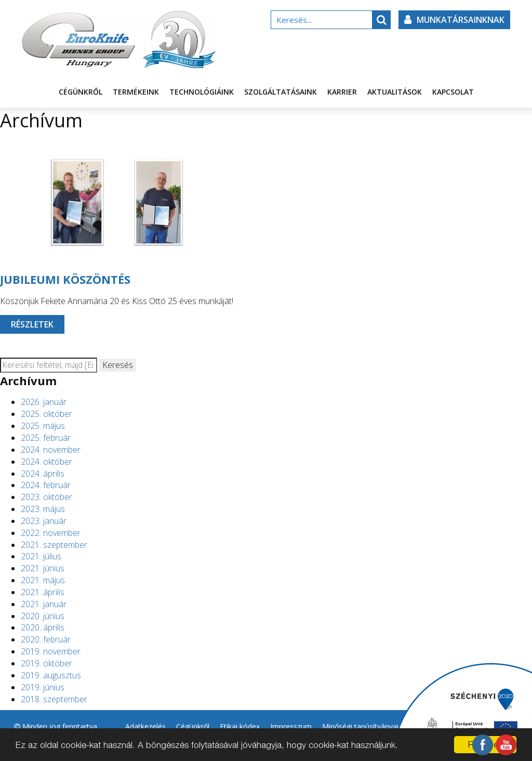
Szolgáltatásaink (281, 92)
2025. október (46, 414)
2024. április (43, 474)
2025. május (43, 426)
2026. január (44, 402)
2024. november (51, 450)
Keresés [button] (118, 365)
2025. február (46, 438)
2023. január (44, 521)
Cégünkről (81, 92)
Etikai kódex (240, 726)
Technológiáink (202, 92)
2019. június (43, 687)
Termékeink (136, 92)
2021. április (43, 592)
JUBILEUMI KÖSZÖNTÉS (65, 279)
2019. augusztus (51, 675)
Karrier (342, 92)
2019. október (46, 663)
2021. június (43, 568)
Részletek (32, 324)
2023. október (46, 497)
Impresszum (291, 726)
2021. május (43, 580)
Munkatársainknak (454, 20)
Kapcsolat (453, 92)
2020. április (43, 627)
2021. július (41, 556)
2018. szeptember (54, 699)
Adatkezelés (145, 726)
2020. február (46, 639)
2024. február (46, 485)
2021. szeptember (54, 545)
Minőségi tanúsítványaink (364, 726)
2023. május (43, 509)
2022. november (51, 533)
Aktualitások (395, 92)
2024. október (46, 462)
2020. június (43, 616)
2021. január (44, 604)
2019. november (51, 651)
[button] (381, 20)
